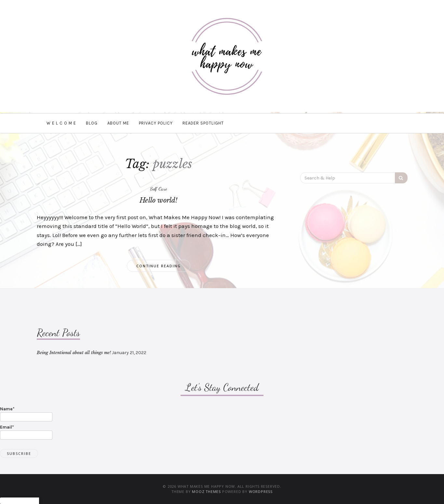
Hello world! (158, 200)
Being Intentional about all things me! (74, 353)
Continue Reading (159, 266)
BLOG (92, 123)
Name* (26, 414)
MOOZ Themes (206, 491)
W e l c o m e (61, 123)
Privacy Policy (156, 123)
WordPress (261, 491)
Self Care (159, 189)
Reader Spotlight (203, 123)
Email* (26, 432)
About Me (118, 123)
